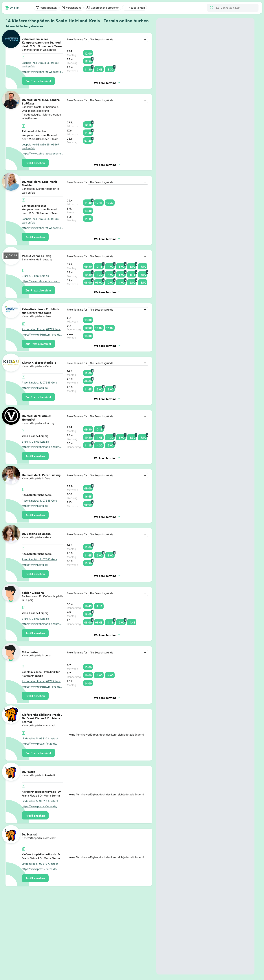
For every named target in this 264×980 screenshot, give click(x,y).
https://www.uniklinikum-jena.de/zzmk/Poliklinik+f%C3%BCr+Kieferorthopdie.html (43, 335)
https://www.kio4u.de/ (35, 388)
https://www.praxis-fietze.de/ (40, 744)
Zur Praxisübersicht (38, 81)
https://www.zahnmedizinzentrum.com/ (43, 281)
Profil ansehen (35, 163)
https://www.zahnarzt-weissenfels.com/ (43, 72)
